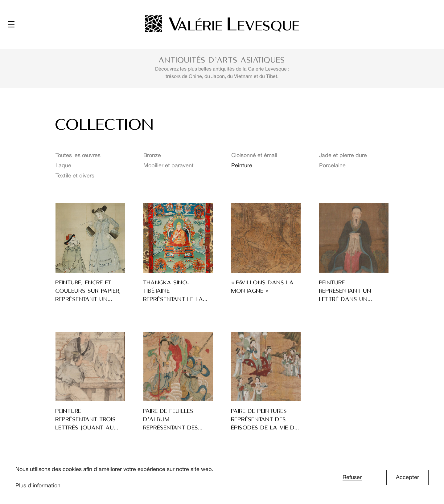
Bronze (152, 155)
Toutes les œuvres (78, 155)
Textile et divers (75, 176)
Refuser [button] (352, 477)
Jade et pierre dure (343, 155)
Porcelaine (332, 166)
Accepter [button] (407, 477)
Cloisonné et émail (254, 155)
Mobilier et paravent (169, 166)
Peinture (242, 166)
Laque (63, 166)
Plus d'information (38, 486)
